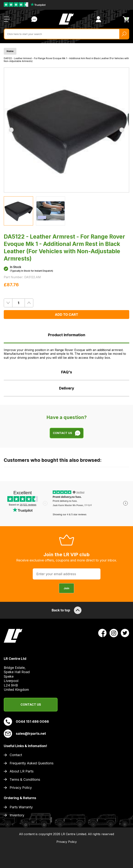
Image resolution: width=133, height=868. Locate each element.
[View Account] (98, 19)
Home (10, 51)
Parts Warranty (21, 807)
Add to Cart (66, 315)
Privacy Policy (21, 788)
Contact (16, 755)
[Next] (122, 130)
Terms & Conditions (25, 779)
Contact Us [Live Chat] (34, 19)
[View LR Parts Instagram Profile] (114, 633)
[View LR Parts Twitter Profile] (125, 633)
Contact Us (31, 704)
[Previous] (11, 130)
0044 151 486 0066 (26, 722)
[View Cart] (126, 19)
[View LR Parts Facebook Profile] (102, 633)
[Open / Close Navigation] (7, 19)
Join (66, 588)
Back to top (66, 610)
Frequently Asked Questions (32, 763)
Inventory (17, 815)
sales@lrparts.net (25, 734)
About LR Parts (22, 771)
